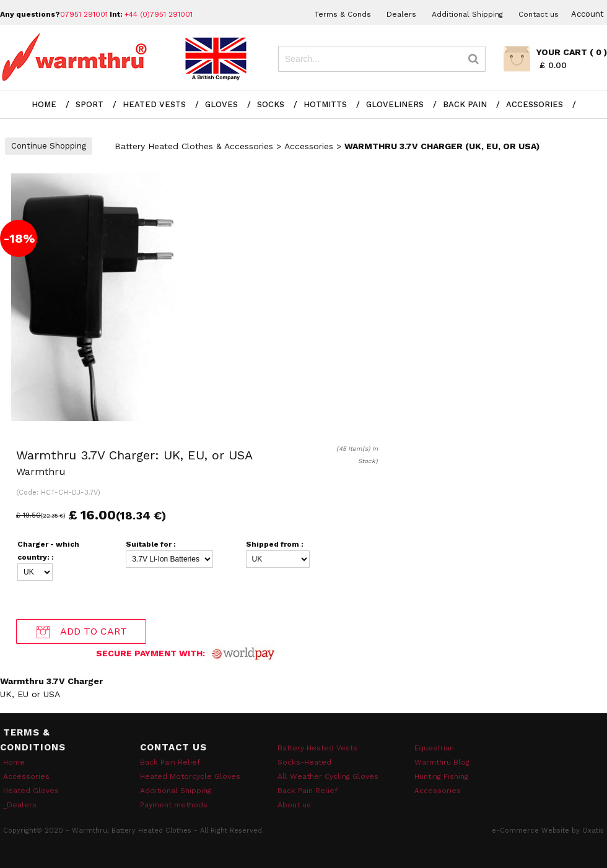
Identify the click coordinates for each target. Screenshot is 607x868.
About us (294, 805)
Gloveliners (395, 104)
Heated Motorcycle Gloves (190, 776)
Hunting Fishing (441, 776)
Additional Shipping (467, 14)
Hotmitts (325, 104)
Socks (271, 104)
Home (44, 104)
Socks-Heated (304, 762)
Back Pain (465, 104)
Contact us (539, 14)
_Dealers (20, 805)
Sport (90, 104)
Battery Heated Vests (317, 748)
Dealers (401, 14)
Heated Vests (154, 104)
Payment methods (174, 805)
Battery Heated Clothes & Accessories (194, 146)
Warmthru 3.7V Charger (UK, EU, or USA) (442, 146)
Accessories (535, 104)
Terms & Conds (343, 14)
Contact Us (173, 747)
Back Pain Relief (170, 762)
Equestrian (434, 748)
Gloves (221, 104)
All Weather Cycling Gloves (328, 776)
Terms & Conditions (33, 740)
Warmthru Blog (442, 762)
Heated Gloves (31, 791)
